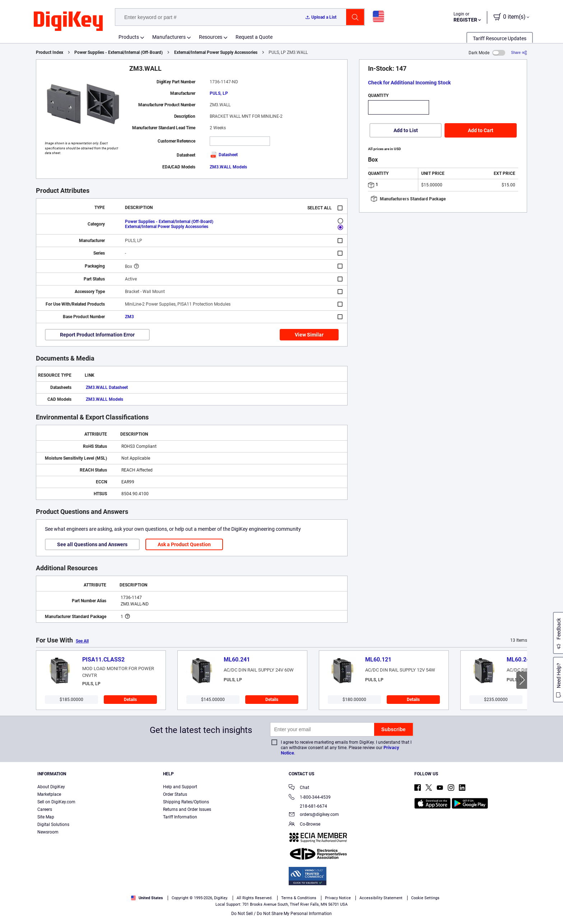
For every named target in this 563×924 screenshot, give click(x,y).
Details (130, 700)
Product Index (50, 52)
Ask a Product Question (184, 544)
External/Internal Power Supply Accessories (216, 52)
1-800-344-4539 (310, 798)
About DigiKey (51, 787)
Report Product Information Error (97, 335)
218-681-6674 (308, 806)
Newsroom (48, 832)
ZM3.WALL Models (228, 167)
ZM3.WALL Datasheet (107, 387)
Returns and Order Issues (187, 809)
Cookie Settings (425, 898)
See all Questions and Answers (92, 544)
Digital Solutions (53, 825)
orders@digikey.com (314, 815)
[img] (68, 22)
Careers (45, 809)
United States (147, 898)
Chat (299, 788)
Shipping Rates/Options (186, 802)
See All (82, 641)
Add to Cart (481, 130)
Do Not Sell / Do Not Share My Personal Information (281, 914)
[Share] (519, 53)
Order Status (175, 794)
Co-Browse (304, 825)
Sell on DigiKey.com (56, 802)
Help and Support (180, 787)
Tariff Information (180, 817)
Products (129, 37)
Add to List (406, 130)
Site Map (46, 817)
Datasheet (224, 155)
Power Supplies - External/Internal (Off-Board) (118, 52)
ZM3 (129, 317)
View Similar (309, 335)
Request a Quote (254, 37)
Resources (211, 37)
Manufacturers (169, 37)
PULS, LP (219, 93)
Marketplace (49, 794)
